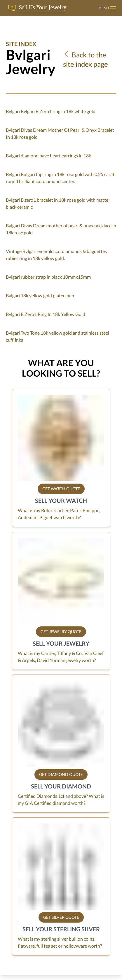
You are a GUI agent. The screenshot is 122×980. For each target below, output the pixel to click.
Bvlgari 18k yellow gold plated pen (40, 295)
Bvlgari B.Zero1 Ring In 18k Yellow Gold (46, 314)
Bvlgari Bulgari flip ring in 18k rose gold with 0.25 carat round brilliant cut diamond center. (60, 178)
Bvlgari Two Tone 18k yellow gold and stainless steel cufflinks (57, 336)
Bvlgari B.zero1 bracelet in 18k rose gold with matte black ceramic (57, 203)
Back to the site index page (86, 59)
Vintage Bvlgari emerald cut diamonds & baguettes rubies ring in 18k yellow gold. (56, 255)
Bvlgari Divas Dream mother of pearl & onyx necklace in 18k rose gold (61, 229)
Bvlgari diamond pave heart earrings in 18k (48, 156)
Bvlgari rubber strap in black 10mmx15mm (48, 277)
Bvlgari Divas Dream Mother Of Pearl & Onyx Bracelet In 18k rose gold (60, 133)
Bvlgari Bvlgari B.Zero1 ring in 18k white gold (51, 111)
